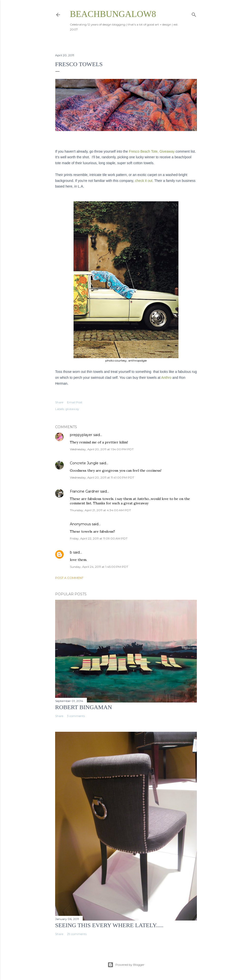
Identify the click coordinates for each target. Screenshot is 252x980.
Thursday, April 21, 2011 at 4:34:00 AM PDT (100, 510)
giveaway (72, 409)
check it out (144, 181)
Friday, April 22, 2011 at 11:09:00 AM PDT (99, 538)
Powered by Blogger (126, 965)
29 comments (77, 934)
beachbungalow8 (113, 14)
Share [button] (59, 402)
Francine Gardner (85, 491)
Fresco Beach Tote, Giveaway (152, 151)
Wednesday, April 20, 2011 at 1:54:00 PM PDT (102, 449)
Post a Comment (69, 578)
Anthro (166, 378)
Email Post (75, 402)
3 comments (76, 716)
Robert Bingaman (84, 707)
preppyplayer (81, 435)
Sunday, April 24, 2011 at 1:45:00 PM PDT (99, 567)
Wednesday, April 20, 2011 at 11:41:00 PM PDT (102, 477)
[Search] (194, 14)
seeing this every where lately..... (109, 925)
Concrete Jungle (84, 463)
